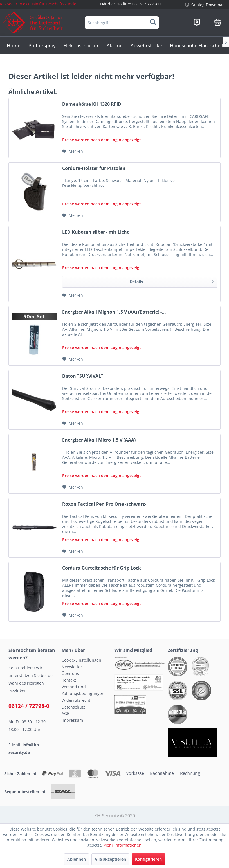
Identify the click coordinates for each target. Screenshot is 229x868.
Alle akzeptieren (110, 859)
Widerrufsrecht (76, 700)
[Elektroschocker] (81, 45)
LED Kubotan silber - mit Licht (96, 232)
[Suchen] (153, 22)
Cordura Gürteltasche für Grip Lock (102, 568)
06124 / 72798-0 (29, 706)
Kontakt (69, 680)
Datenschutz (73, 707)
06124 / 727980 (146, 4)
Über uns (70, 674)
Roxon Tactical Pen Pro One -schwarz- (104, 504)
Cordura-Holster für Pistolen (94, 168)
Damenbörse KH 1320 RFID (92, 104)
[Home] (14, 45)
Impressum (72, 720)
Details (172, 281)
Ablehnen (77, 859)
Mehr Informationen (122, 845)
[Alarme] (115, 45)
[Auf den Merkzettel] (73, 151)
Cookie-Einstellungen (81, 660)
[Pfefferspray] (42, 45)
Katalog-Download (208, 5)
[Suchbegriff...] (122, 23)
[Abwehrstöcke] (146, 45)
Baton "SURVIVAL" (83, 376)
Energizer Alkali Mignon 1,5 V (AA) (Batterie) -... (114, 312)
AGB (66, 713)
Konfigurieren (148, 859)
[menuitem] (205, 5)
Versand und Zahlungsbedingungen (83, 690)
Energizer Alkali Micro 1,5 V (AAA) (99, 440)
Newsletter (72, 667)
